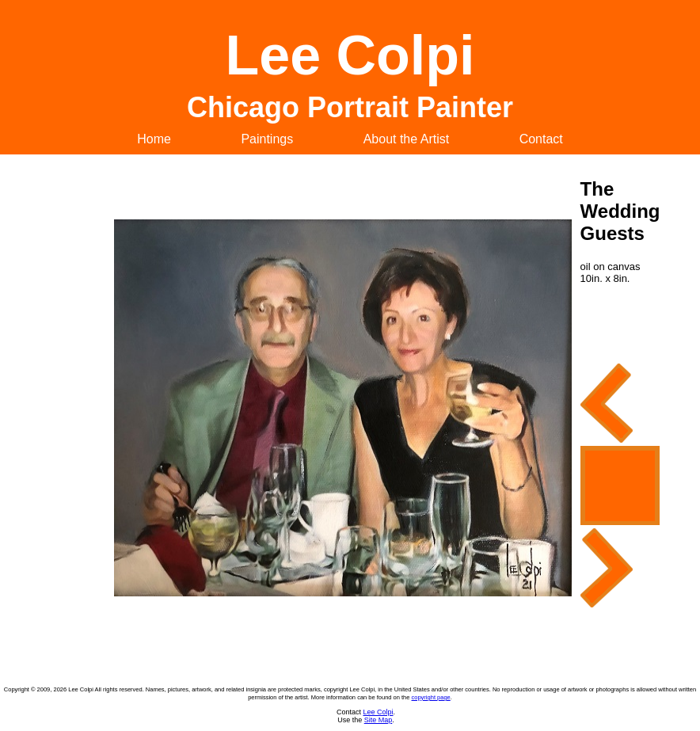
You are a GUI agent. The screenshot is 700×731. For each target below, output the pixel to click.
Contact (541, 139)
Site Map (379, 720)
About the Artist (407, 139)
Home (154, 139)
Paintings (267, 139)
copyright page (431, 697)
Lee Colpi (378, 712)
